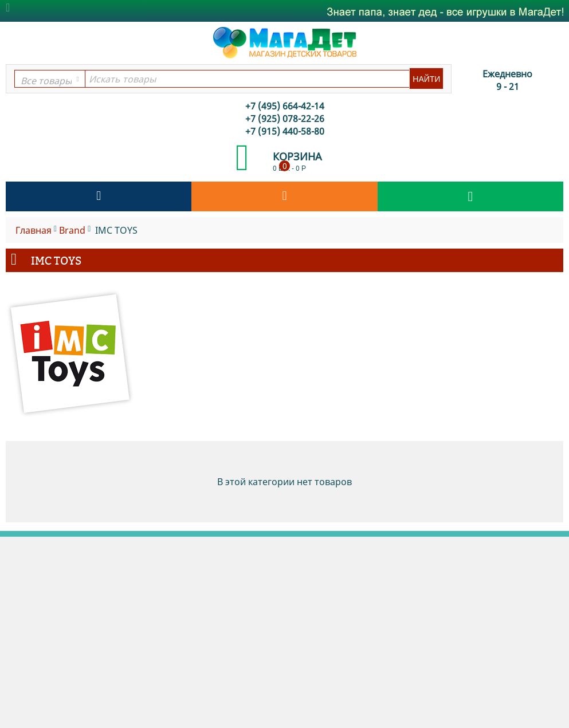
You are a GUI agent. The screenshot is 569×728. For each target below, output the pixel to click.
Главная (34, 230)
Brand (72, 230)
